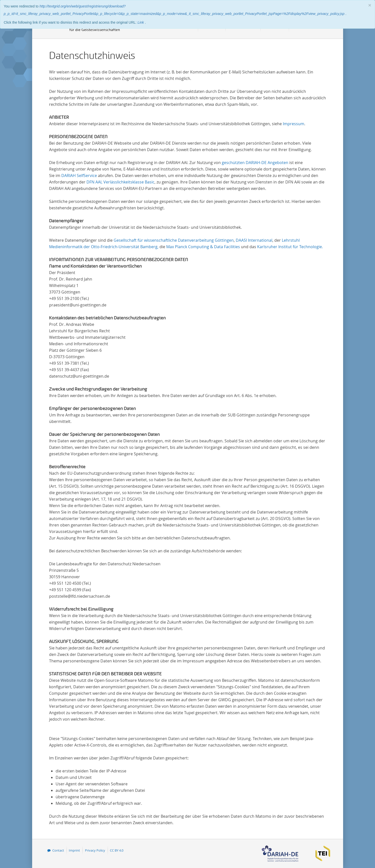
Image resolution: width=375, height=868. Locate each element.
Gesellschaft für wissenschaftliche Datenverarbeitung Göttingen (174, 240)
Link (141, 22)
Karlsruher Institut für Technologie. (290, 247)
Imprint (74, 850)
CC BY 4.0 (117, 850)
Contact (58, 850)
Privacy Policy (95, 850)
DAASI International (254, 240)
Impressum (294, 124)
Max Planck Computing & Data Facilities (203, 247)
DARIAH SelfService (79, 175)
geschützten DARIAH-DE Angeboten (255, 163)
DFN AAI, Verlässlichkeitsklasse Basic (120, 182)
